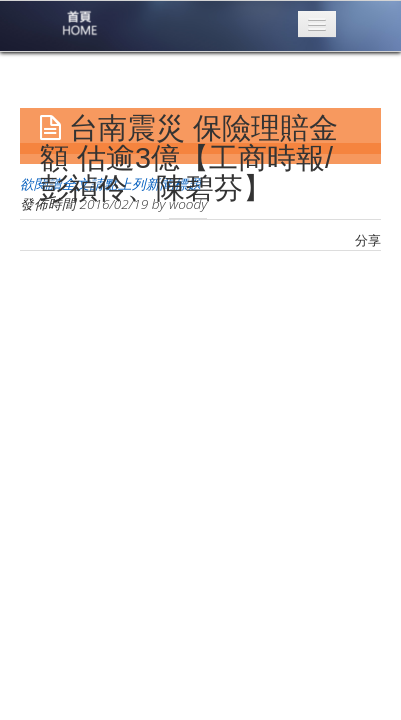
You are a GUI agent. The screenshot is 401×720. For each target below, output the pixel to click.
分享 (368, 240)
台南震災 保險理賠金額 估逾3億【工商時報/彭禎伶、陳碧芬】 (189, 158)
